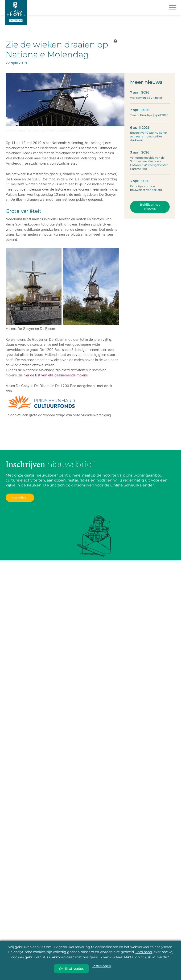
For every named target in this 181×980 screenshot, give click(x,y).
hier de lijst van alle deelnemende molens (56, 375)
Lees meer (144, 952)
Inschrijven (20, 497)
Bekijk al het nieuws (150, 207)
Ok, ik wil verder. (71, 969)
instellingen (102, 966)
